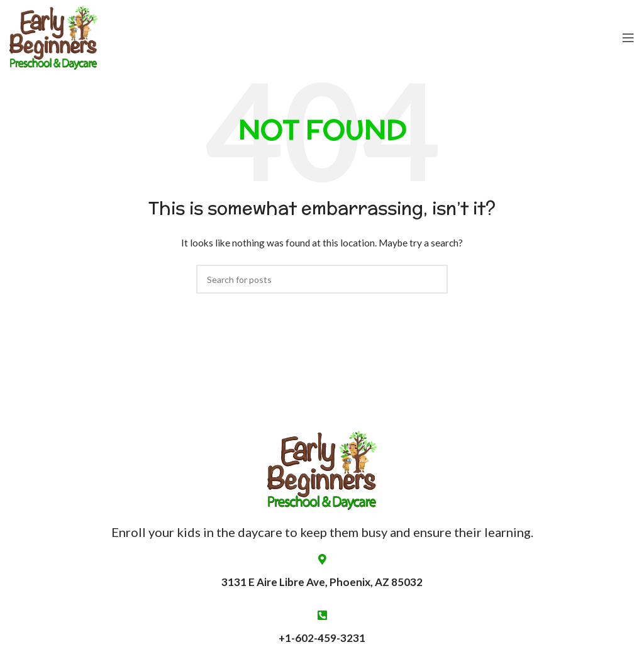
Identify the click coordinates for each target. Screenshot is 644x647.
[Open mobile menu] (628, 38)
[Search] (322, 279)
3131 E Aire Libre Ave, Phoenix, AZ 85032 (322, 571)
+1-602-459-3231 (322, 638)
